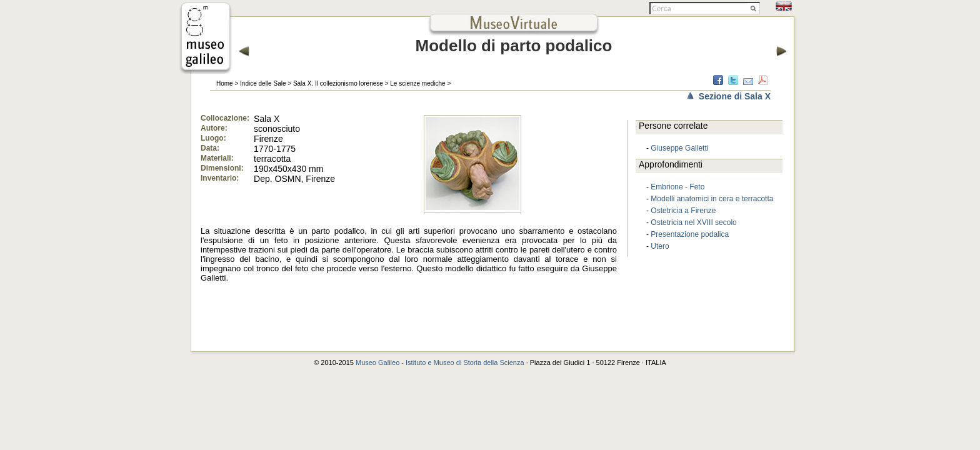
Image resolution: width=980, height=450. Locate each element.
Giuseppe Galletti (679, 148)
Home (225, 83)
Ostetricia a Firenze (683, 211)
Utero (660, 246)
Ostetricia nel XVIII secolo (693, 222)
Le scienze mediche (417, 83)
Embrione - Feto (677, 187)
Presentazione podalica (690, 234)
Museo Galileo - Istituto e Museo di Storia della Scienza (440, 362)
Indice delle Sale (263, 83)
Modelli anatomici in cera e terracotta (712, 199)
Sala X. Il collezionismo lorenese (338, 83)
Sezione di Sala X (735, 96)
